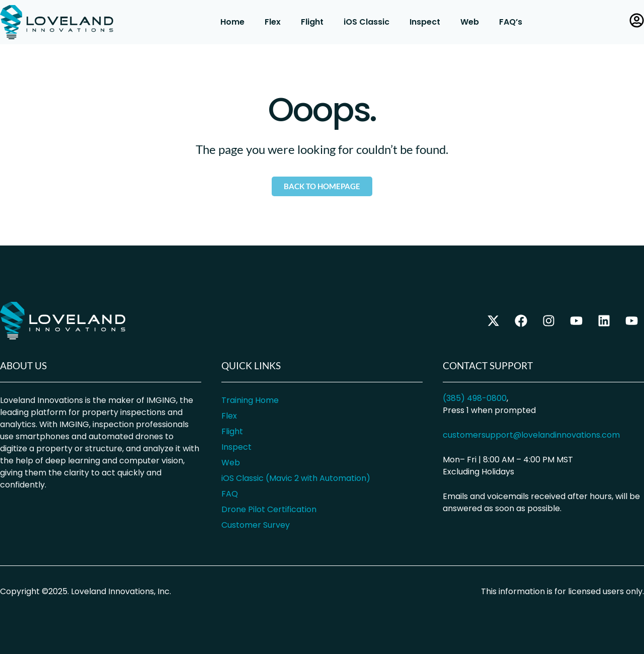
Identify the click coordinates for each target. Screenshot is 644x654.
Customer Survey (256, 525)
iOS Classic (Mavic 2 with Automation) (296, 478)
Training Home (250, 400)
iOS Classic (367, 22)
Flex (273, 22)
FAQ (230, 494)
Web (470, 22)
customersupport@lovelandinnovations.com (531, 435)
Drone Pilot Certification (269, 509)
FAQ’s (511, 22)
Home (232, 22)
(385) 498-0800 (475, 398)
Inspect (425, 22)
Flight (312, 22)
